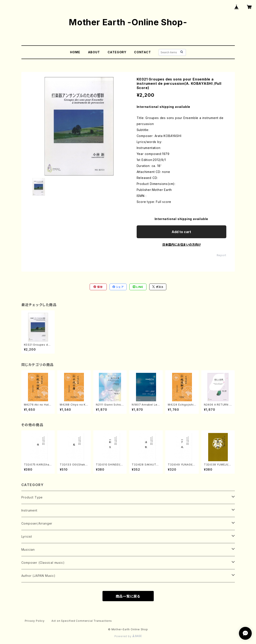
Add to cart (181, 232)
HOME (75, 52)
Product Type (32, 497)
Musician (28, 550)
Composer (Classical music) (43, 563)
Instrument (29, 510)
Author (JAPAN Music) (38, 576)
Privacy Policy (35, 621)
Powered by (128, 636)
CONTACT (143, 52)
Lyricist (27, 536)
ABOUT (94, 52)
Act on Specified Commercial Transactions (82, 621)
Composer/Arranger (37, 523)
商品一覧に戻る (128, 596)
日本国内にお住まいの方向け (181, 245)
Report (222, 255)
